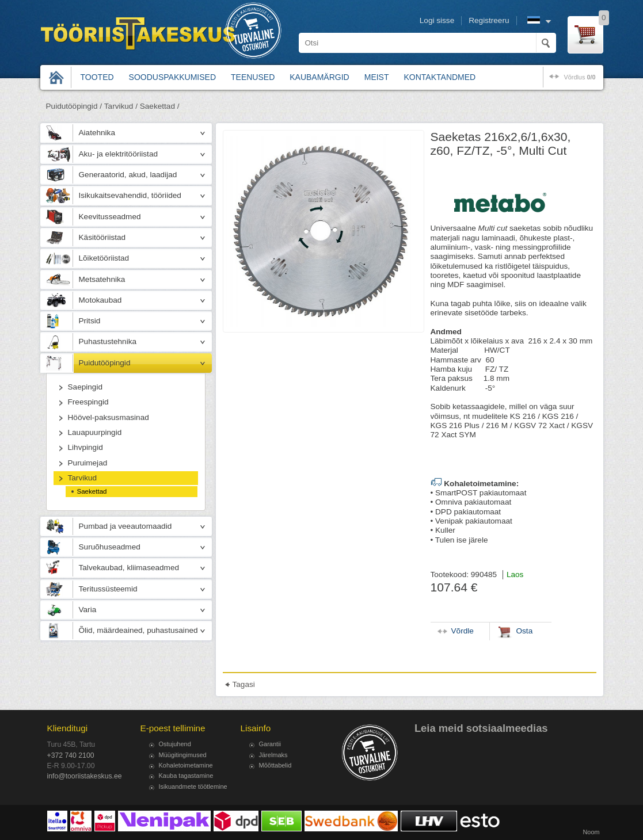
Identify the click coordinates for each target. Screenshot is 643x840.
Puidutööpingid (105, 363)
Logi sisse (437, 20)
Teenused (253, 77)
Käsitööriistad (102, 237)
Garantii (270, 744)
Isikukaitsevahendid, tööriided (130, 195)
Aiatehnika (97, 133)
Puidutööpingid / (74, 106)
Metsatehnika (102, 279)
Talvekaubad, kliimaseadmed (129, 568)
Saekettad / (160, 106)
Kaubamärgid (319, 77)
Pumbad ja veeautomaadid (125, 526)
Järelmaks (273, 755)
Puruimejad (88, 463)
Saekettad (92, 491)
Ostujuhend (175, 744)
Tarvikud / (121, 106)
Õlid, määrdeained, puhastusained (138, 630)
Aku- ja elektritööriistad (119, 154)
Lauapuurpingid (95, 432)
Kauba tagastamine (186, 776)
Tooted (97, 77)
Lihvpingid (85, 447)
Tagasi (244, 684)
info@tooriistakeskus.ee (85, 776)
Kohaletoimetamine (186, 765)
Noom (591, 832)
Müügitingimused (183, 755)
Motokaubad (100, 300)
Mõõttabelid (275, 765)
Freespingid (88, 402)
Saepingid (85, 387)
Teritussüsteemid (108, 589)
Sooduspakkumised (172, 77)
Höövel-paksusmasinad (109, 417)
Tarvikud (83, 478)
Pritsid (90, 321)
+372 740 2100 (71, 755)
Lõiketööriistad (104, 258)
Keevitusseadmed (110, 217)
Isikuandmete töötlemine (193, 786)
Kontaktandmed (440, 77)
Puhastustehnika (108, 341)
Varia (88, 610)
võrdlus (579, 77)
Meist (377, 77)
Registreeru (489, 20)
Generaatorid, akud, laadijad (128, 175)
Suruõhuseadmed (110, 547)
